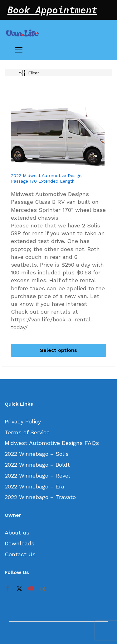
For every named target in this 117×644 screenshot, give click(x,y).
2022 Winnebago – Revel (37, 476)
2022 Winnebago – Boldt (37, 465)
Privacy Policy (23, 421)
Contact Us (20, 554)
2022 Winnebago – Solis (37, 454)
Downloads (19, 543)
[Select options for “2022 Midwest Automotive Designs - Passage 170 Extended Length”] (58, 350)
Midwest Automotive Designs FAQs (52, 443)
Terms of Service (27, 432)
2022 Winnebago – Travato (40, 497)
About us (17, 532)
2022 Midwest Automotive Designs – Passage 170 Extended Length (49, 178)
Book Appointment (52, 10)
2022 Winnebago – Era (34, 486)
